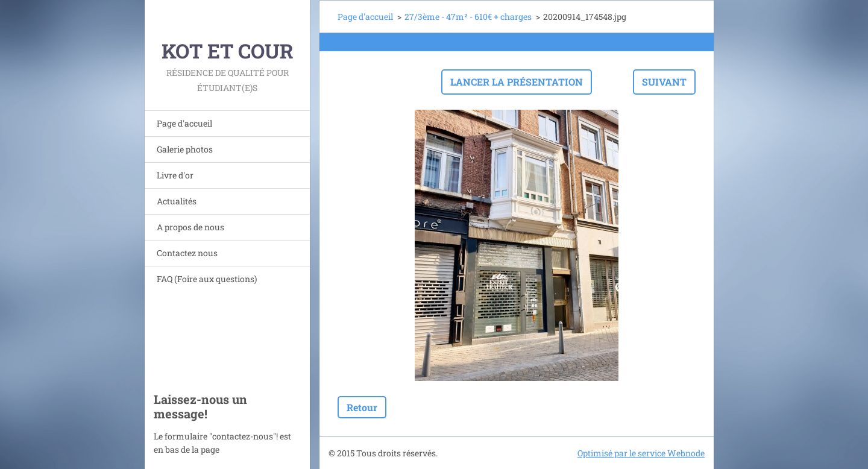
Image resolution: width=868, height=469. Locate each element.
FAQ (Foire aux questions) (207, 279)
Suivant (664, 82)
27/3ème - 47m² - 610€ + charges (468, 17)
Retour (362, 407)
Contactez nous (187, 253)
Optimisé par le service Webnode (641, 453)
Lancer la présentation (517, 82)
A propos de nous (190, 227)
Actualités (177, 201)
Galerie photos (185, 149)
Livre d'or (175, 175)
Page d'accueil (184, 123)
